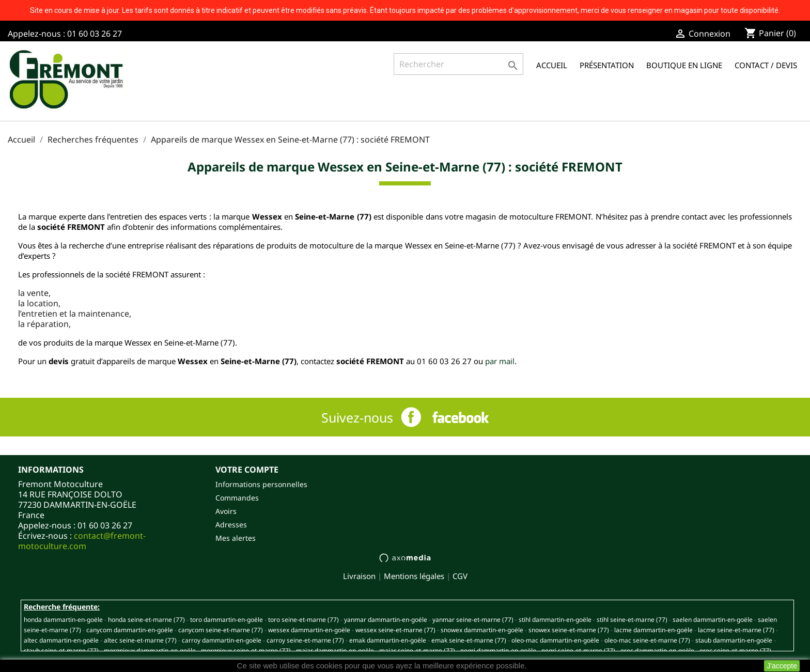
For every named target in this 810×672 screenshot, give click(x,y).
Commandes (237, 498)
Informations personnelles (261, 484)
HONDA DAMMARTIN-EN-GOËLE (63, 620)
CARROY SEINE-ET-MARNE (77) (305, 640)
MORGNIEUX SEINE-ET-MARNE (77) (246, 651)
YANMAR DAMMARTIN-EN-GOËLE (386, 620)
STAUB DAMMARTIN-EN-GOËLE (734, 640)
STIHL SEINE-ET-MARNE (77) (632, 620)
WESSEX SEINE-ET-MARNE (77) (395, 630)
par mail (500, 361)
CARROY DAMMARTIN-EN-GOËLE (222, 640)
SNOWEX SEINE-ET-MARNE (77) (569, 630)
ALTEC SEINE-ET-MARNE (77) (140, 640)
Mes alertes (236, 538)
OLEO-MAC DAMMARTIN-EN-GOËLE (555, 640)
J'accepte (782, 666)
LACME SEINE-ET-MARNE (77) (736, 630)
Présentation (607, 65)
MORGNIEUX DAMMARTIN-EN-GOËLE (150, 651)
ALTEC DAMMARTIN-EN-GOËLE (61, 640)
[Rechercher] (458, 64)
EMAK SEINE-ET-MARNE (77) (469, 640)
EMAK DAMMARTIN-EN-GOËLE (388, 640)
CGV (460, 576)
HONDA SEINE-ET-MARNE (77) (146, 620)
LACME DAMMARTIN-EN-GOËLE (653, 630)
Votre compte (247, 470)
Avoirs (226, 511)
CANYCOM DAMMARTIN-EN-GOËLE (130, 630)
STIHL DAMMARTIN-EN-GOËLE (555, 620)
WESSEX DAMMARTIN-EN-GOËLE (309, 630)
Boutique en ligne (684, 65)
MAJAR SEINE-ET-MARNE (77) (417, 651)
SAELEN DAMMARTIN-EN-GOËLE (713, 620)
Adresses (231, 525)
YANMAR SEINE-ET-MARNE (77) (473, 620)
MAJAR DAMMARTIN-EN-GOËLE (335, 651)
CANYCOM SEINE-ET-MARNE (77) (221, 630)
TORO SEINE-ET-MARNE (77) (303, 620)
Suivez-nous (357, 417)
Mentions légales (414, 576)
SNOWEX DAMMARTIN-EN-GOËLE (482, 630)
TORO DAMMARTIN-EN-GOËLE (227, 620)
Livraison (359, 576)
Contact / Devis (766, 65)
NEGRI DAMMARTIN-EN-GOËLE (498, 651)
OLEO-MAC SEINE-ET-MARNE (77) (647, 640)
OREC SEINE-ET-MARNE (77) (735, 651)
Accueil (552, 65)
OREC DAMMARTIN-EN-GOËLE (657, 651)
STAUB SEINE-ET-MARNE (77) (61, 651)
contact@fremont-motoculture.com (82, 541)
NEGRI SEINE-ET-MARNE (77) (578, 651)
